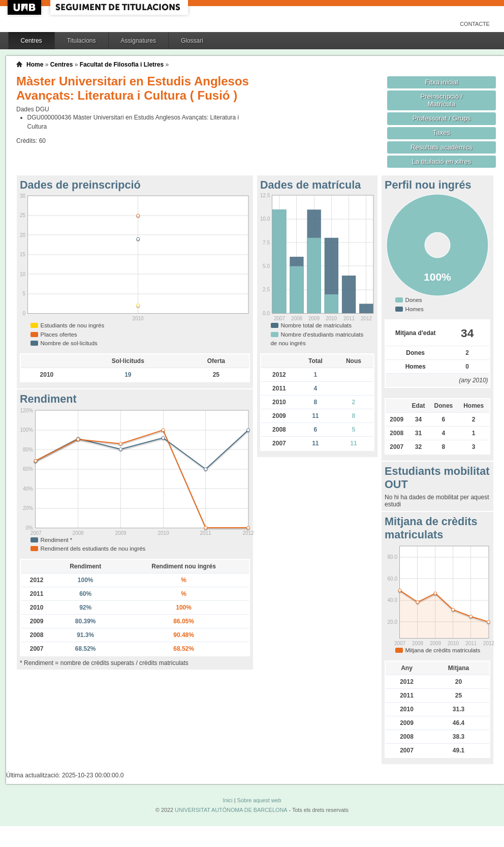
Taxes (442, 132)
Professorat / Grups (442, 118)
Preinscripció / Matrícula (442, 100)
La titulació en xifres (442, 161)
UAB (25, 7)
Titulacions (82, 41)
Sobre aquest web (259, 800)
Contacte (475, 24)
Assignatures (138, 41)
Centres (31, 41)
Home (35, 65)
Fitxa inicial (441, 82)
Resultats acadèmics (442, 147)
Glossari (192, 41)
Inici (227, 800)
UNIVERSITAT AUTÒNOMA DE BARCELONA (231, 810)
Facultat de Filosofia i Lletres (122, 65)
